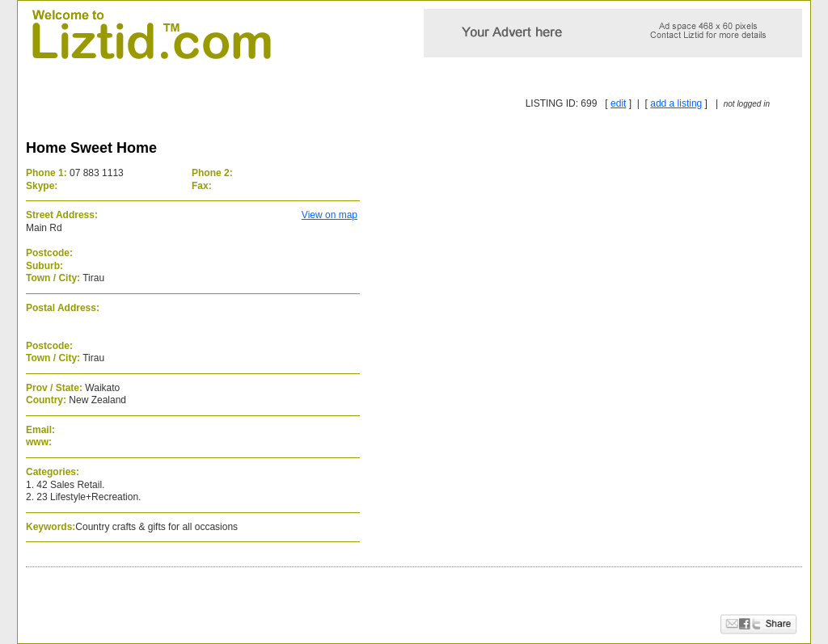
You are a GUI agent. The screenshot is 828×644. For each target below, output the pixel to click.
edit (618, 103)
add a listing (676, 103)
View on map (330, 215)
